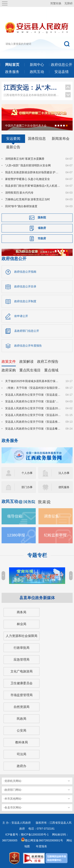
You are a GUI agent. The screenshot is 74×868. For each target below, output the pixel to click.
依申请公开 (21, 316)
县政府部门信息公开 (27, 331)
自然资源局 (22, 707)
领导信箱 (15, 516)
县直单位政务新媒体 (37, 598)
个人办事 (27, 473)
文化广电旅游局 (22, 671)
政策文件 (9, 362)
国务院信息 (37, 139)
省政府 (42, 228)
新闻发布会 (61, 139)
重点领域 (51, 370)
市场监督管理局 (22, 695)
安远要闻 (13, 139)
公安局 (22, 730)
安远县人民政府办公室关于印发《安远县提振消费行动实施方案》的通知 (33, 395)
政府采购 (9, 370)
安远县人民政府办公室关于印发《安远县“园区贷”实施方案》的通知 (33, 401)
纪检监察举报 (55, 535)
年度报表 (41, 846)
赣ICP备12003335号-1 (35, 834)
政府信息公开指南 (25, 272)
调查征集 (52, 516)
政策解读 (26, 362)
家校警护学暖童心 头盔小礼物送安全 (28, 179)
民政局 (22, 719)
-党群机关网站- (13, 781)
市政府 (42, 238)
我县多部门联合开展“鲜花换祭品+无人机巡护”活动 (33, 186)
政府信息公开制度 (25, 301)
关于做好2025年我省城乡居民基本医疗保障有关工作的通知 (33, 381)
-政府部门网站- (13, 790)
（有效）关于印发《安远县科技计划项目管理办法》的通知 (33, 388)
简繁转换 (56, 3)
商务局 (22, 612)
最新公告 (13, 147)
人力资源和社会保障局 (22, 636)
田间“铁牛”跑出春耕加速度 (21, 206)
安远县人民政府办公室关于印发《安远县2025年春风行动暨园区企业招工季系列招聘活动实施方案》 (33, 415)
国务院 (42, 217)
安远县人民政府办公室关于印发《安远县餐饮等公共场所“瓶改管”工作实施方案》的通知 (33, 429)
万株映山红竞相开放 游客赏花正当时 (28, 199)
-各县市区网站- (13, 807)
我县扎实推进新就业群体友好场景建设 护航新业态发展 (33, 172)
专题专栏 (37, 555)
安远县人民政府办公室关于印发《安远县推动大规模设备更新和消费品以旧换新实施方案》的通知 (33, 422)
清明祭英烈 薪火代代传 (19, 193)
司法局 (22, 754)
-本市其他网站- (13, 799)
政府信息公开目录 (25, 286)
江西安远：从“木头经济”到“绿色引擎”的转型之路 (32, 88)
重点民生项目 (30, 370)
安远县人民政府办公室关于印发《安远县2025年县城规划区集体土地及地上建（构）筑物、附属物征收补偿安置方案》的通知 (33, 408)
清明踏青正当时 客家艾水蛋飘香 (25, 159)
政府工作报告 (48, 362)
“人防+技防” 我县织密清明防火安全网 (28, 165)
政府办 (22, 766)
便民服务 (64, 487)
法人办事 (64, 473)
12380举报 (16, 535)
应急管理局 (22, 660)
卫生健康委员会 (22, 683)
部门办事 (27, 487)
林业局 (22, 624)
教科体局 (22, 742)
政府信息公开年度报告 (28, 346)
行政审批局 (22, 648)
